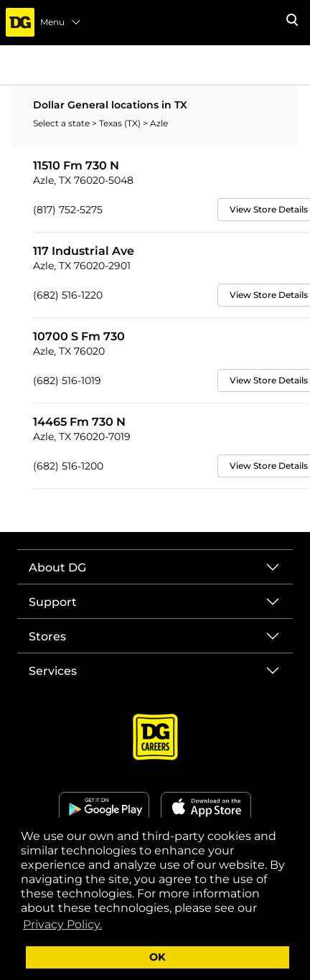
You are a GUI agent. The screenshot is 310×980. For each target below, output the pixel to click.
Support (53, 602)
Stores (47, 636)
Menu (61, 22)
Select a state (62, 123)
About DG (57, 568)
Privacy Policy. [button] (62, 924)
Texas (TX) (121, 123)
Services (53, 671)
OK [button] (158, 957)
